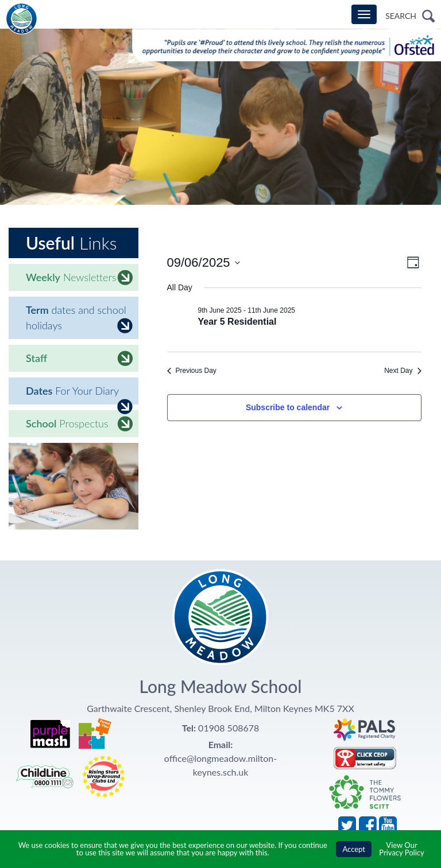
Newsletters (79, 277)
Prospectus (79, 424)
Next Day (403, 371)
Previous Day (192, 371)
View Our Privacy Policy (401, 849)
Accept (354, 849)
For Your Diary (79, 394)
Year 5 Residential (237, 322)
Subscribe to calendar (288, 407)
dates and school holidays (79, 318)
